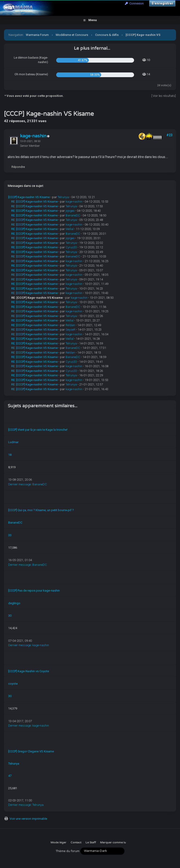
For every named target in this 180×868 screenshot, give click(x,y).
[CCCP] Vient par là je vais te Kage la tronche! (38, 430)
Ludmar (13, 442)
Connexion (134, 3)
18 (10, 455)
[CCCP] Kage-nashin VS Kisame (29, 197)
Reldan (70, 325)
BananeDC (73, 215)
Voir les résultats (164, 96)
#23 (169, 135)
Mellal (70, 229)
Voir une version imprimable (28, 819)
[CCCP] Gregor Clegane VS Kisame (31, 751)
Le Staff (91, 842)
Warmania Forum (37, 35)
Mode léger (58, 842)
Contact (76, 842)
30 (10, 616)
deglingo (14, 603)
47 (10, 776)
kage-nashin (33, 136)
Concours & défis (107, 35)
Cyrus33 (71, 247)
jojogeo (70, 211)
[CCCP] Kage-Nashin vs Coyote (29, 671)
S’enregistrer (162, 3)
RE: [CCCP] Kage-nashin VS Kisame (34, 202)
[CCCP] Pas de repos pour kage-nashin (34, 591)
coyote (13, 684)
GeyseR (71, 330)
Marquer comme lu (113, 842)
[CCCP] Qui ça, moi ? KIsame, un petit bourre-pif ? (41, 510)
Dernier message (20, 484)
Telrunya (63, 197)
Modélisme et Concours (72, 35)
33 (10, 535)
